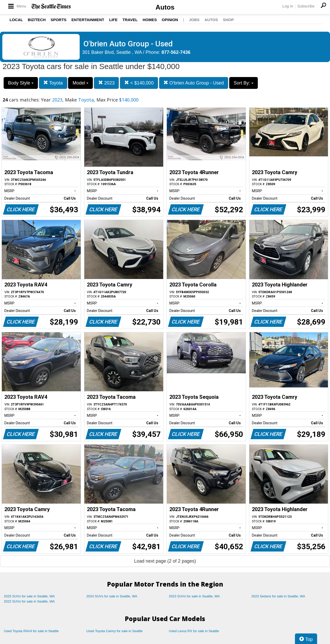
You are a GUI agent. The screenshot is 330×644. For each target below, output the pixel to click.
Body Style (21, 83)
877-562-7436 (176, 52)
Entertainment (88, 20)
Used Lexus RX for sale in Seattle (194, 631)
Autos (165, 7)
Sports (59, 20)
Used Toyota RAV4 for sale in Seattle (31, 631)
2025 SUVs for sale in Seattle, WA (29, 596)
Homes (150, 20)
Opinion (170, 20)
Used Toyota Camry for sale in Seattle (114, 631)
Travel (130, 20)
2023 (106, 83)
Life (113, 20)
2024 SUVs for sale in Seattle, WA (112, 596)
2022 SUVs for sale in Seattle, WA (29, 601)
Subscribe (306, 6)
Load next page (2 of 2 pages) (165, 561)
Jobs (194, 20)
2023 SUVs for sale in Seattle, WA (194, 596)
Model (80, 83)
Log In (288, 6)
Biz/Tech (37, 20)
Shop (228, 20)
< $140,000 (139, 83)
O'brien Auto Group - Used (194, 83)
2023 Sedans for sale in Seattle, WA (278, 596)
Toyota (53, 83)
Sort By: (244, 83)
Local (16, 20)
